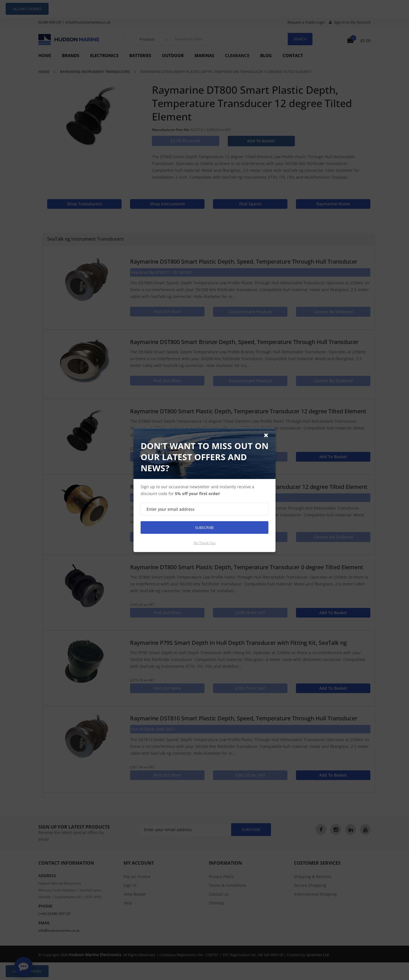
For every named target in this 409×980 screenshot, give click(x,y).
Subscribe (204, 527)
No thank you (205, 543)
